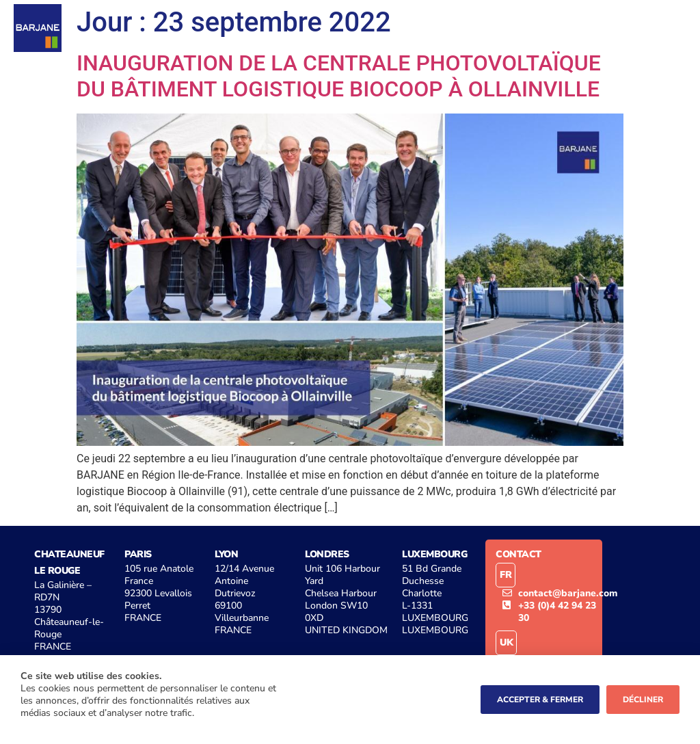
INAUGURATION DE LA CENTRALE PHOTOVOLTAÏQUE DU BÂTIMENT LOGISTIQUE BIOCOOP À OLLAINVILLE (339, 76)
